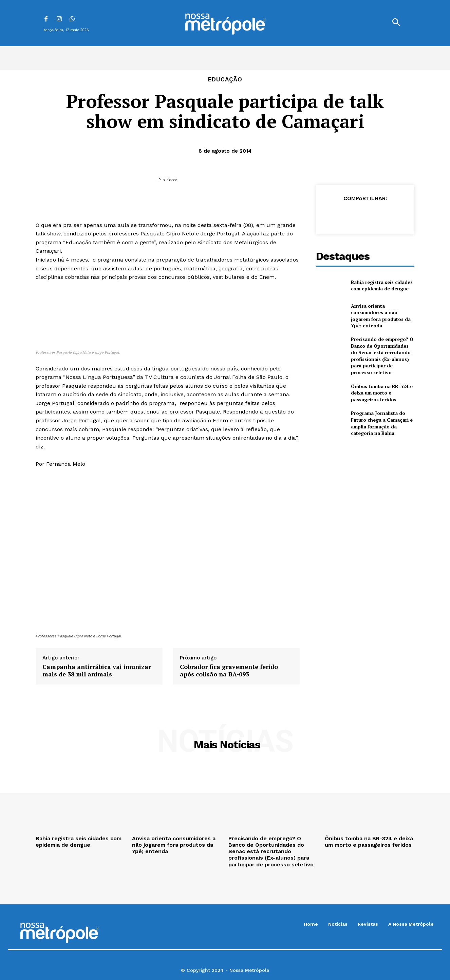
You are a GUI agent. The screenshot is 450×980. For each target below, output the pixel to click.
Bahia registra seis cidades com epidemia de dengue (382, 285)
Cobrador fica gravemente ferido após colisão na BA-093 (229, 670)
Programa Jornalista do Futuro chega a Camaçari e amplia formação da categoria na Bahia (382, 423)
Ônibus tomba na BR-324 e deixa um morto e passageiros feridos (382, 393)
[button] (396, 23)
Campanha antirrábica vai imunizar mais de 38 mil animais (97, 670)
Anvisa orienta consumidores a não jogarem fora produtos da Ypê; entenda (381, 316)
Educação (225, 80)
